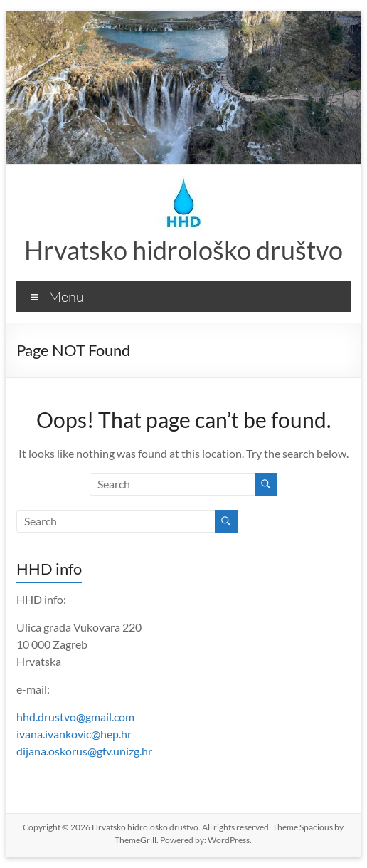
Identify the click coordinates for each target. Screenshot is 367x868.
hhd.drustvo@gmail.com (75, 717)
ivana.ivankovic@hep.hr (74, 734)
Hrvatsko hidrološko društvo (183, 250)
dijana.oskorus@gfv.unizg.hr (84, 751)
